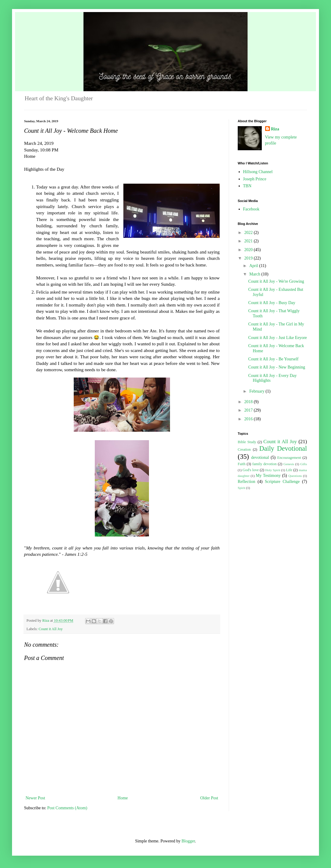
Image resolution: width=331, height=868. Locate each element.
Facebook (251, 209)
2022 (249, 233)
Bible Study (247, 442)
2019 (249, 258)
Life (289, 470)
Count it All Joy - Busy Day (272, 303)
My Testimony (268, 476)
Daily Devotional (283, 448)
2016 (249, 419)
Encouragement (289, 458)
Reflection (246, 482)
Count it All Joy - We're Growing (276, 281)
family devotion (264, 464)
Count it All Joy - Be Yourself (273, 359)
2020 (249, 250)
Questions (295, 476)
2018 (249, 402)
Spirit (241, 488)
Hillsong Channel (258, 172)
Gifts (304, 464)
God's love (251, 470)
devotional (260, 457)
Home (123, 798)
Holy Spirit (273, 470)
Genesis (289, 464)
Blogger (188, 841)
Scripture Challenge (282, 482)
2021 (249, 241)
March (255, 274)
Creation (244, 450)
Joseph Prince (255, 179)
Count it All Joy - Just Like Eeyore (278, 338)
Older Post (209, 798)
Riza (275, 129)
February (257, 391)
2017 (249, 410)
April (254, 266)
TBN (247, 186)
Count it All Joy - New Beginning (277, 367)
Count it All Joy (51, 629)
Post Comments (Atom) (67, 808)
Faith (242, 464)
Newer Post (35, 798)
